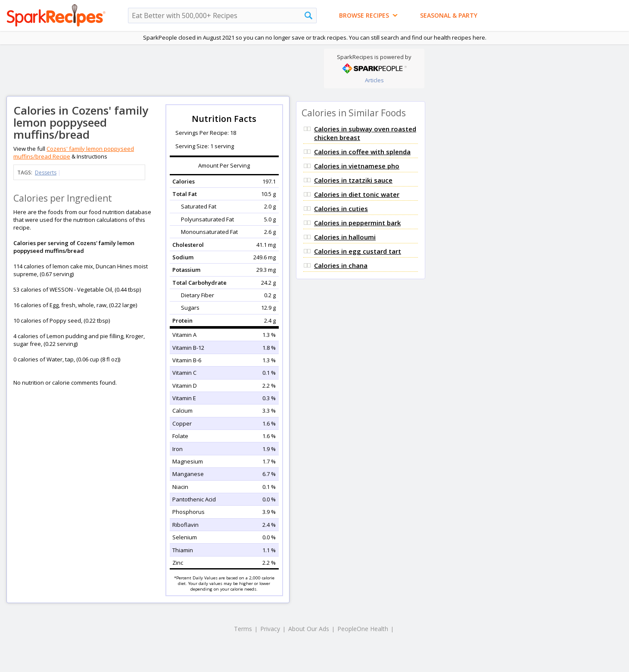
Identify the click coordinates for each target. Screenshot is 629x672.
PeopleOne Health (363, 629)
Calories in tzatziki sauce (353, 180)
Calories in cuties (341, 208)
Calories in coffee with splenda (362, 152)
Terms (243, 629)
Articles (374, 80)
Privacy (270, 629)
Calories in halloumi (345, 237)
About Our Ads (309, 629)
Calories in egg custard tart (358, 251)
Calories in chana (341, 265)
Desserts (46, 173)
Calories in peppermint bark (357, 223)
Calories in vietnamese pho (357, 166)
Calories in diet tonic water (357, 194)
